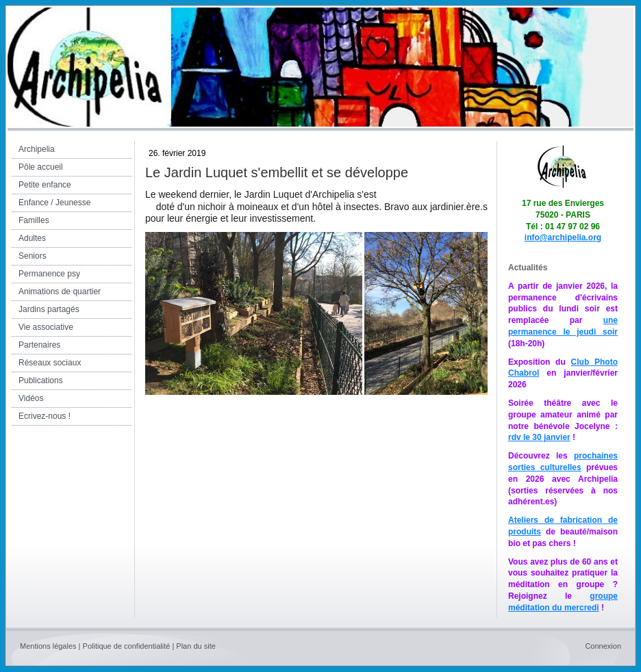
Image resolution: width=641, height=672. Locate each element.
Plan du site (196, 646)
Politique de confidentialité (127, 646)
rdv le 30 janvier (539, 437)
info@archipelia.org (563, 237)
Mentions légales (48, 646)
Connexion (603, 646)
